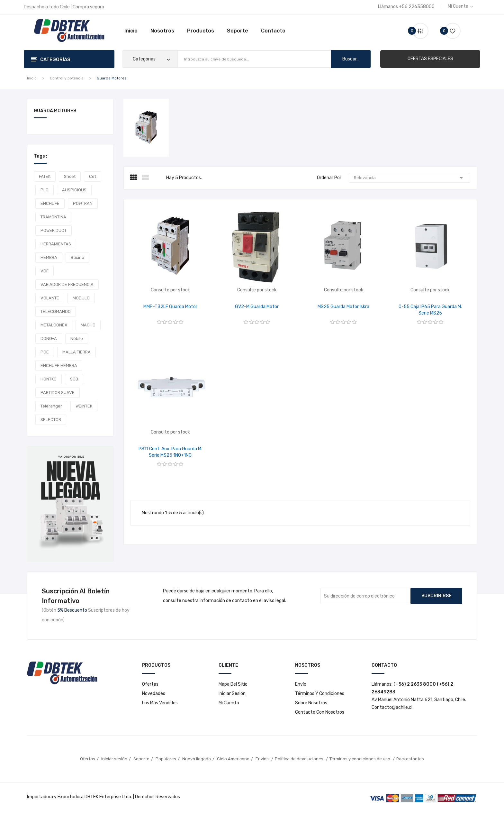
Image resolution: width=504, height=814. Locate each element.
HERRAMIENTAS (56, 244)
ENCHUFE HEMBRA (59, 366)
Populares (166, 759)
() (450, 31)
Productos (201, 31)
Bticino (77, 257)
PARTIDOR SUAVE (58, 393)
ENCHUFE (50, 203)
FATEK (45, 176)
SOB (74, 379)
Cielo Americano (233, 759)
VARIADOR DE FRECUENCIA (67, 284)
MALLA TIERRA (76, 352)
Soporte (238, 31)
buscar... (351, 59)
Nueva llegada (197, 759)
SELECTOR (51, 420)
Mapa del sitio (233, 684)
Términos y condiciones (320, 694)
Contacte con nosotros (320, 712)
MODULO (81, 298)
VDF (45, 271)
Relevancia (410, 178)
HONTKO (49, 379)
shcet (70, 176)
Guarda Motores (55, 111)
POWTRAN (83, 203)
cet (93, 176)
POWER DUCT (54, 230)
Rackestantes (410, 759)
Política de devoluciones (300, 759)
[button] (430, 59)
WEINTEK (84, 406)
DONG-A (49, 338)
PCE (45, 352)
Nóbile (77, 338)
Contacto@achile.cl (392, 707)
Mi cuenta (229, 703)
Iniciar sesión (232, 694)
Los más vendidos (160, 703)
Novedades (154, 694)
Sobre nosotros (311, 703)
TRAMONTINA (53, 217)
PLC (45, 190)
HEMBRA (49, 257)
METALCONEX (54, 325)
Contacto (273, 31)
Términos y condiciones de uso (360, 759)
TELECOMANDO (56, 311)
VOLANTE (50, 298)
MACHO (88, 325)
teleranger (51, 406)
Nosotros (162, 31)
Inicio (131, 31)
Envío (301, 684)
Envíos (263, 759)
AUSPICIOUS (74, 190)
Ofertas (150, 684)
